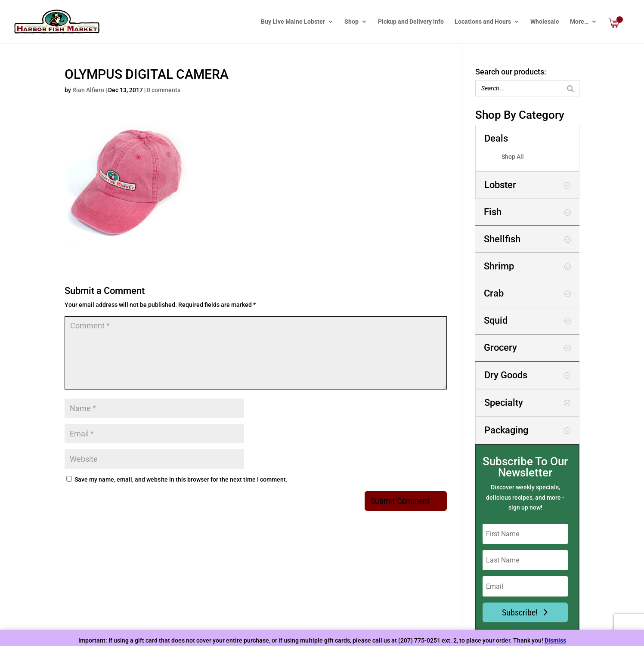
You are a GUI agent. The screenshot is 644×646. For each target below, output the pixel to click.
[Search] (570, 88)
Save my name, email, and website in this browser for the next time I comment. (181, 479)
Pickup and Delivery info (411, 22)
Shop (351, 22)
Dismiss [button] (555, 640)
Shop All (513, 157)
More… (579, 22)
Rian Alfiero (88, 90)
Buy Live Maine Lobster (293, 22)
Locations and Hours (483, 22)
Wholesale (545, 22)
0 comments (164, 90)
